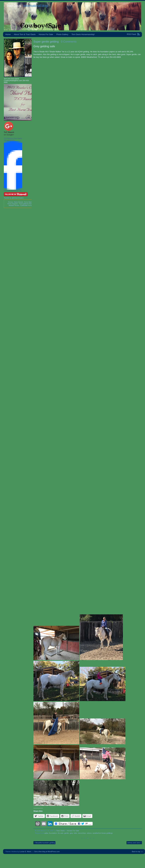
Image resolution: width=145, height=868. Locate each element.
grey (71, 833)
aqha (46, 833)
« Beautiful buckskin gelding (44, 843)
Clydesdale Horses (26, 205)
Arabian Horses (14, 205)
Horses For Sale (46, 34)
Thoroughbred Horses (26, 204)
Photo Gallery (62, 34)
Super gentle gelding (46, 42)
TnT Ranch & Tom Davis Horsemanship (13, 139)
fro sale (61, 833)
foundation (53, 833)
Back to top (136, 852)
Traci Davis (14, 6)
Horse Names (29, 202)
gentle (67, 833)
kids (75, 833)
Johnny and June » (134, 843)
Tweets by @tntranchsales (14, 198)
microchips (82, 833)
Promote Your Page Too (13, 191)
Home (8, 34)
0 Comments (69, 42)
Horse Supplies (13, 204)
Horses (11, 202)
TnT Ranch (9, 132)
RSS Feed (131, 34)
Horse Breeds (19, 202)
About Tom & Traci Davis (25, 34)
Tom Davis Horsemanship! (83, 34)
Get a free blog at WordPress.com (47, 852)
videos (89, 833)
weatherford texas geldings (102, 833)
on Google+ (9, 135)
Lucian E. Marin (25, 852)
